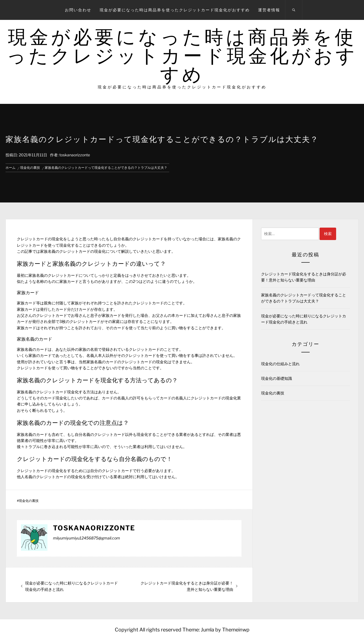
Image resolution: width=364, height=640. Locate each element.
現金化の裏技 (29, 501)
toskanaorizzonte (75, 155)
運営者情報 (269, 10)
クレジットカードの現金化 (83, 251)
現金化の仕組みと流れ (280, 364)
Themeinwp (236, 630)
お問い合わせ (78, 10)
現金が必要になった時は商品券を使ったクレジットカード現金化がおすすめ (175, 10)
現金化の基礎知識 (277, 378)
